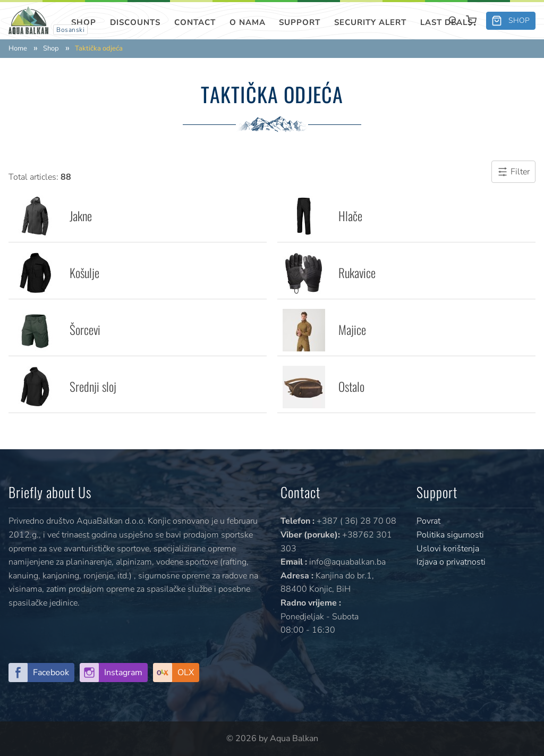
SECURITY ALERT (370, 22)
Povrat (428, 521)
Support (300, 22)
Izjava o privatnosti (451, 562)
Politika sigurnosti (450, 535)
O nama (248, 22)
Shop (84, 22)
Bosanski (70, 30)
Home (18, 49)
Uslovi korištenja (448, 549)
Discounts (135, 22)
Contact (195, 22)
